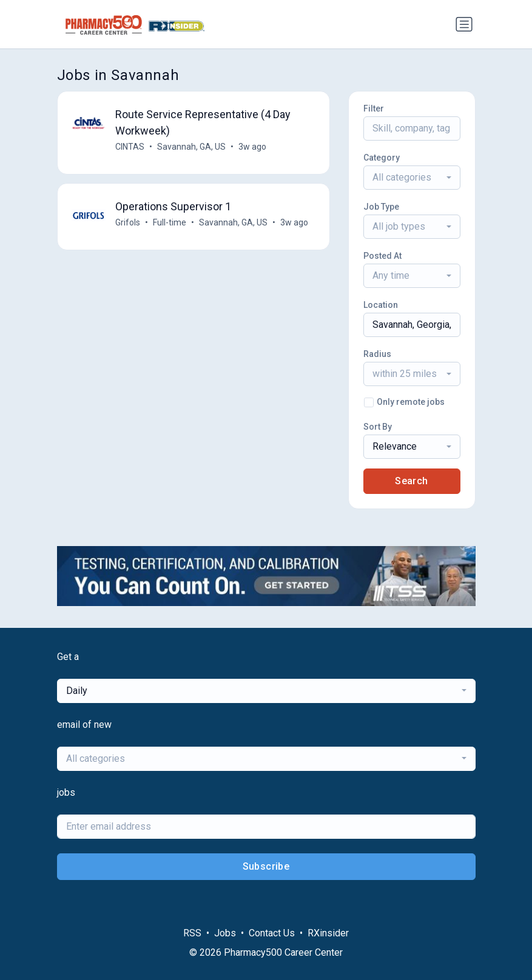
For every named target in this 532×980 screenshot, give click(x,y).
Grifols (128, 222)
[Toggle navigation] (464, 24)
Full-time (170, 222)
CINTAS (130, 147)
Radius (377, 354)
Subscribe (266, 866)
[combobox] (412, 178)
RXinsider (328, 933)
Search (411, 481)
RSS (192, 933)
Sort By (378, 427)
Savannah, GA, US (192, 147)
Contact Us (272, 933)
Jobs (225, 933)
